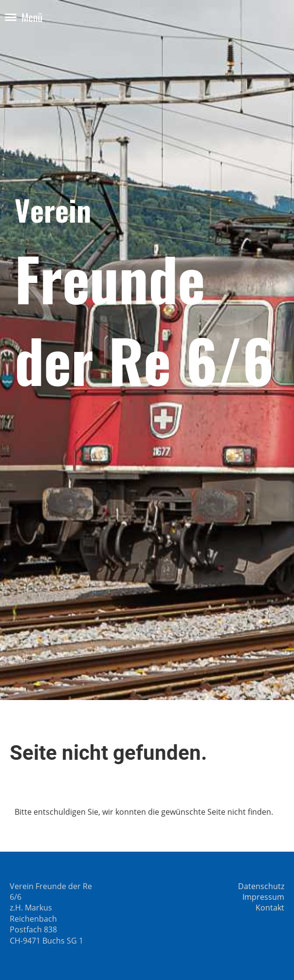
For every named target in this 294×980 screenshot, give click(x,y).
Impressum (263, 897)
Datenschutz (261, 886)
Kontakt (270, 908)
